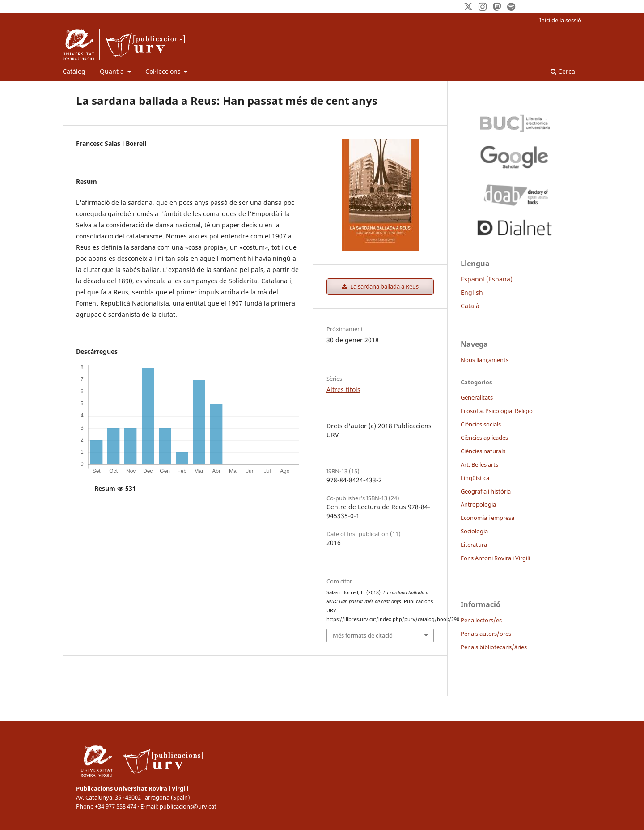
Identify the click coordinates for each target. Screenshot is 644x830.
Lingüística (475, 478)
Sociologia (474, 531)
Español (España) (487, 279)
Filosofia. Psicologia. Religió (497, 411)
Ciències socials (481, 424)
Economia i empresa (487, 518)
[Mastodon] (497, 7)
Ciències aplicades (484, 438)
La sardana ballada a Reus (384, 286)
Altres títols (343, 389)
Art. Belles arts (479, 464)
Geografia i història (486, 491)
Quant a (113, 71)
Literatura (474, 545)
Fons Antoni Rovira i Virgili (495, 558)
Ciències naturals (483, 451)
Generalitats (477, 397)
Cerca (563, 71)
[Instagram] (483, 7)
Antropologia (478, 504)
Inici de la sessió (560, 20)
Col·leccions (164, 71)
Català (470, 306)
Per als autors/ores (486, 634)
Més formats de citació (363, 635)
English (472, 292)
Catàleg (74, 71)
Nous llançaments (485, 360)
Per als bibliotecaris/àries (494, 647)
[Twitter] (468, 7)
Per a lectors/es (481, 620)
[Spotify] (511, 7)
